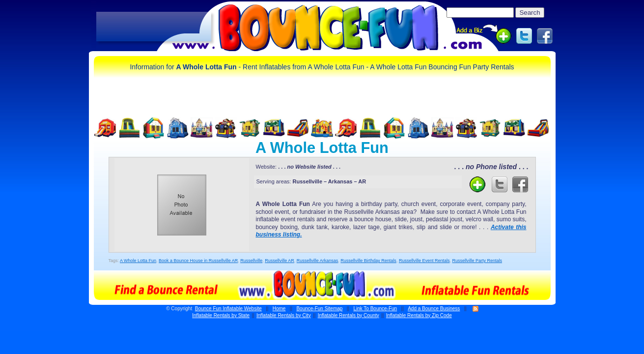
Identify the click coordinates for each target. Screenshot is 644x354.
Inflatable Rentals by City (284, 315)
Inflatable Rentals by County (349, 315)
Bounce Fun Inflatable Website (228, 309)
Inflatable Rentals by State (221, 315)
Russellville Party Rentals (477, 261)
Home (279, 309)
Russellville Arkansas (318, 261)
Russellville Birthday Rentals (368, 261)
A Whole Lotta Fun (138, 261)
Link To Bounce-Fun (375, 309)
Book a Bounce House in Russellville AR (198, 261)
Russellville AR (280, 261)
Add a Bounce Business (434, 309)
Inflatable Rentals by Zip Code (419, 315)
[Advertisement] (154, 27)
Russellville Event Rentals (424, 261)
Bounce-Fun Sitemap (319, 309)
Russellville (251, 261)
